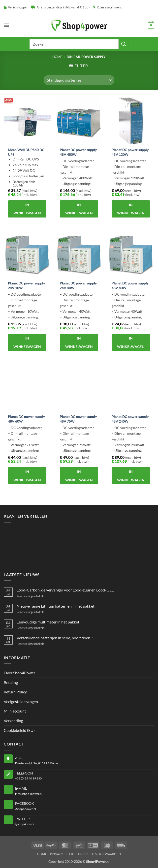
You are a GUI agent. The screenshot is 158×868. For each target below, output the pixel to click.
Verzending (13, 721)
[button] (7, 25)
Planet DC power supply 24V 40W (78, 285)
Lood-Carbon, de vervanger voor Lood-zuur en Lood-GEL (65, 590)
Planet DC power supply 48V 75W (78, 419)
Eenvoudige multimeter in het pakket (48, 622)
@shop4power (25, 824)
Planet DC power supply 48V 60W (26, 419)
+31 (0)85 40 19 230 (28, 778)
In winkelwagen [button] (27, 209)
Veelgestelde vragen (21, 701)
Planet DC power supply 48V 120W (130, 152)
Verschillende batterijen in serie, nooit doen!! (55, 638)
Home (57, 57)
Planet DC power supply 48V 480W (78, 152)
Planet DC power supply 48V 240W (130, 419)
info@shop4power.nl (29, 794)
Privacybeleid (62, 854)
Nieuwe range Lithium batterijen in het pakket (56, 606)
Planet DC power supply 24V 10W (26, 285)
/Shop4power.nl (26, 809)
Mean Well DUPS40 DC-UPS (27, 152)
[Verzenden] (124, 44)
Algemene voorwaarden (99, 854)
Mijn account (15, 711)
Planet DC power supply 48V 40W (130, 285)
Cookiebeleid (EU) (19, 730)
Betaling (11, 682)
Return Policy (15, 692)
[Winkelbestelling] (79, 80)
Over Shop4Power (19, 673)
